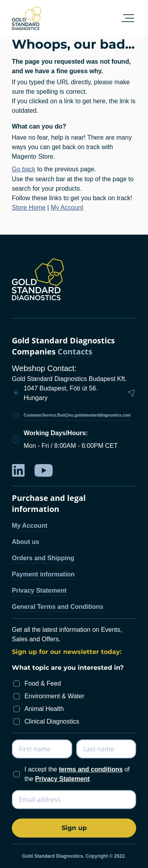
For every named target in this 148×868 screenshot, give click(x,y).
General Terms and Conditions (58, 607)
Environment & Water (54, 696)
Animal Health (44, 709)
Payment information (43, 574)
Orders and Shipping (43, 558)
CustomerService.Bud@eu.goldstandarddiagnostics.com (77, 415)
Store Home (29, 208)
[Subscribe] (74, 828)
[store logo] (27, 18)
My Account (67, 208)
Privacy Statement (39, 590)
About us (25, 542)
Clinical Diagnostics (52, 721)
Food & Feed (43, 683)
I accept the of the (77, 774)
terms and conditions (91, 769)
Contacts (75, 352)
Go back (24, 169)
